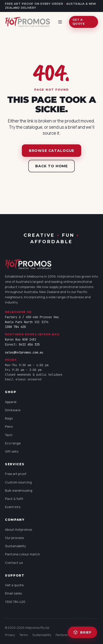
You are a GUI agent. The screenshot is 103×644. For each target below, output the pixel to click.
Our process (14, 538)
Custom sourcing (18, 482)
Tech (9, 435)
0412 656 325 (29, 345)
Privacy (10, 635)
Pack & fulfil (14, 499)
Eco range (13, 443)
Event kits (13, 507)
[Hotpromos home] (28, 22)
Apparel (11, 402)
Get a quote (79, 22)
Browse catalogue (51, 151)
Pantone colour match (22, 554)
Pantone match (66, 635)
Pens (9, 426)
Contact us (14, 563)
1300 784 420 (15, 327)
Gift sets (12, 451)
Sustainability (16, 546)
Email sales (13, 593)
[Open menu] (61, 22)
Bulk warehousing (19, 490)
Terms (24, 635)
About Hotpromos (18, 529)
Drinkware (13, 410)
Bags (9, 418)
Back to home (51, 166)
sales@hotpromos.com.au (24, 352)
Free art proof (16, 474)
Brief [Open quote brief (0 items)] (82, 632)
